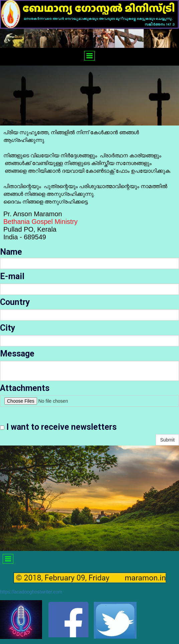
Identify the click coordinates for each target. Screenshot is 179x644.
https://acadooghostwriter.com (31, 592)
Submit (167, 440)
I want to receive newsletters (58, 427)
